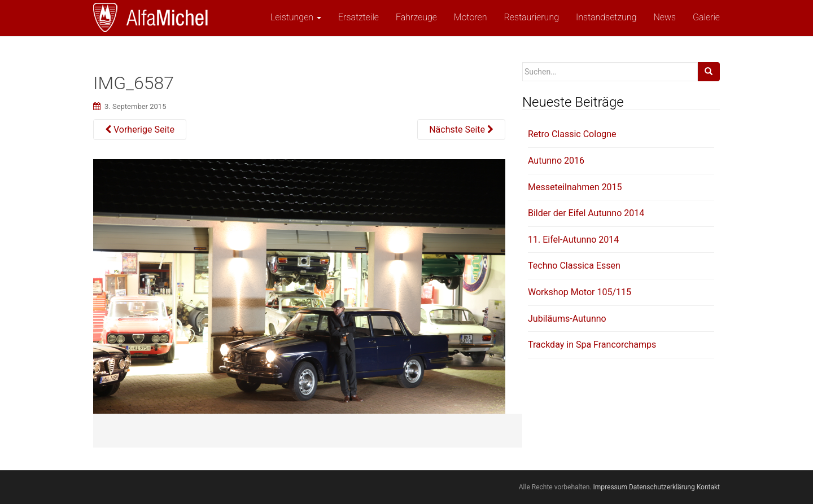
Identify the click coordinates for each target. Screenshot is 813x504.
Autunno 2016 (556, 161)
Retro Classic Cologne (572, 134)
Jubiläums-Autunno (567, 319)
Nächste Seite (461, 130)
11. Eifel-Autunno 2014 (573, 240)
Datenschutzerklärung (662, 487)
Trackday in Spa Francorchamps (592, 345)
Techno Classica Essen (574, 266)
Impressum (610, 487)
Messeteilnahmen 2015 (575, 187)
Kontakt (708, 487)
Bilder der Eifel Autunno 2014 (586, 213)
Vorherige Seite (140, 130)
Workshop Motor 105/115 (580, 292)
